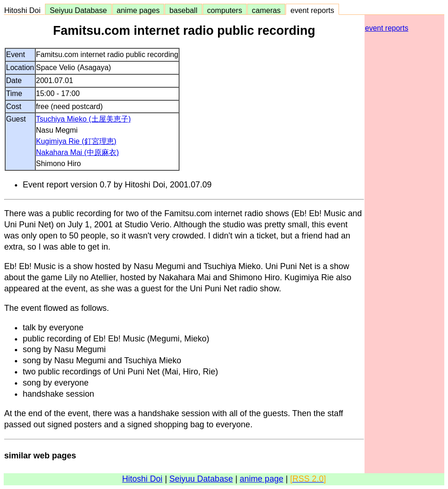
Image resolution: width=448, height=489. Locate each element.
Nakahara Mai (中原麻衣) (78, 152)
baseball (183, 10)
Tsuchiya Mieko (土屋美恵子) (83, 119)
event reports (312, 10)
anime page (262, 479)
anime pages (138, 10)
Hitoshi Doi (24, 10)
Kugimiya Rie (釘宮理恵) (76, 141)
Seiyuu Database (78, 10)
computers (225, 10)
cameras (266, 10)
